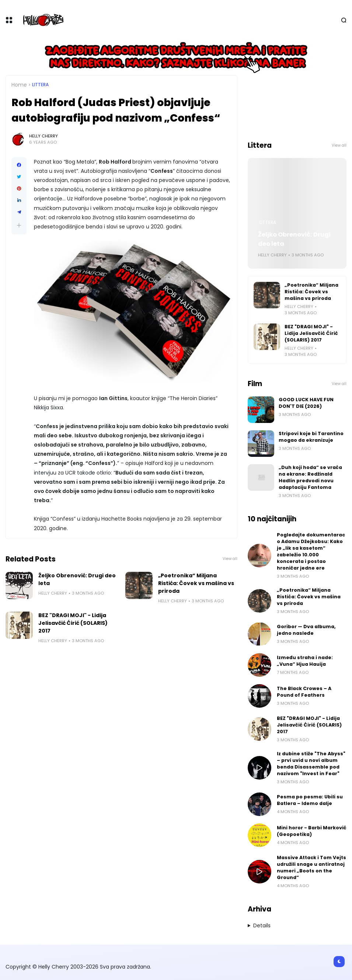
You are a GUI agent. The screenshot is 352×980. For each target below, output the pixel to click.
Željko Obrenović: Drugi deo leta (77, 579)
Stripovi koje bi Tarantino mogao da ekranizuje (311, 437)
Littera (40, 85)
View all (230, 559)
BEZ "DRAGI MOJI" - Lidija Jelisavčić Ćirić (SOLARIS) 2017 (73, 623)
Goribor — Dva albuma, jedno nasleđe (306, 630)
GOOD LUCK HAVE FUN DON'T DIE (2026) (306, 403)
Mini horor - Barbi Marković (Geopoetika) (312, 831)
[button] (19, 225)
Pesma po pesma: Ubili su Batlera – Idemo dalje (310, 800)
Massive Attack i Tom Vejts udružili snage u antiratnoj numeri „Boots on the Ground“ (311, 867)
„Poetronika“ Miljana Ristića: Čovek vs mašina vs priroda (196, 583)
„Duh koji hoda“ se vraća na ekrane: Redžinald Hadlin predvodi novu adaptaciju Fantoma (310, 477)
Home (19, 85)
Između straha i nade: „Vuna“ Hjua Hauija (305, 661)
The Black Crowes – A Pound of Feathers (304, 692)
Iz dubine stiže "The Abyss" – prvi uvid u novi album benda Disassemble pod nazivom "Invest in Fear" (311, 764)
